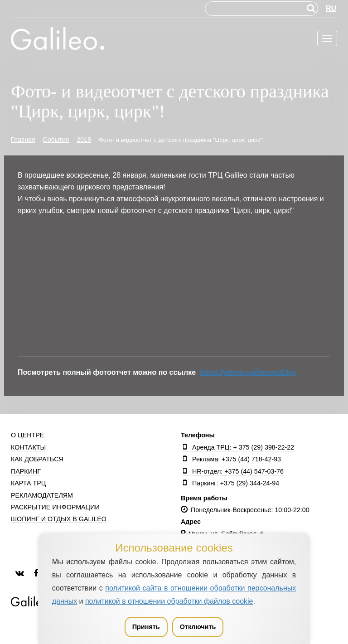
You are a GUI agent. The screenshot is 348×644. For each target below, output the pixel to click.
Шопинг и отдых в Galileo (59, 519)
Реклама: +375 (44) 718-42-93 (231, 459)
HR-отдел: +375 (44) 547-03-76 (232, 471)
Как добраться (37, 459)
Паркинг (26, 471)
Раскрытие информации (55, 507)
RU (331, 8)
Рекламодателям (42, 495)
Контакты (28, 447)
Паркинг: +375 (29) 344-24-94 (230, 483)
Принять (146, 627)
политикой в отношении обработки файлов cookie (169, 601)
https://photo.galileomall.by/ (248, 372)
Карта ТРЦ (28, 483)
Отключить (198, 627)
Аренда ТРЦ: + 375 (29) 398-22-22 (237, 447)
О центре (27, 435)
